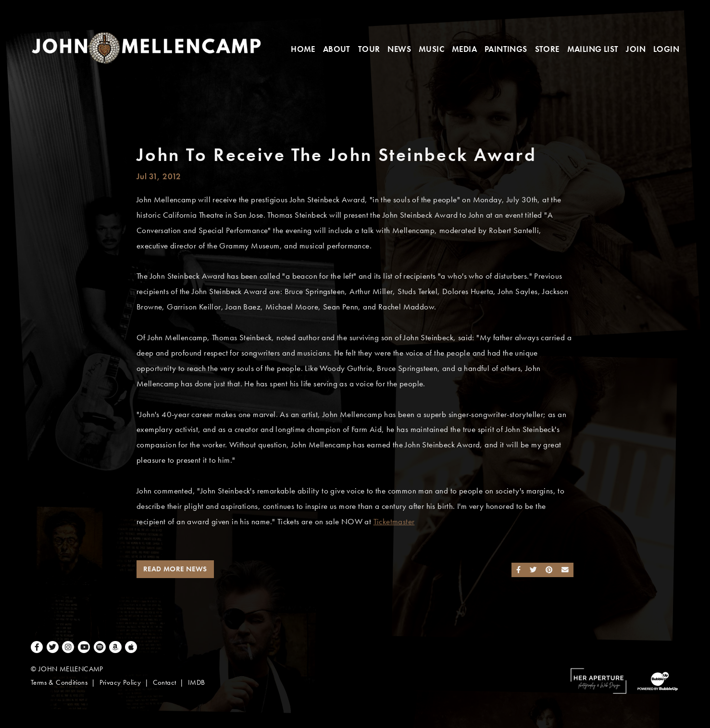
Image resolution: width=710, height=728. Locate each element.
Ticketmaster (394, 522)
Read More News (175, 569)
